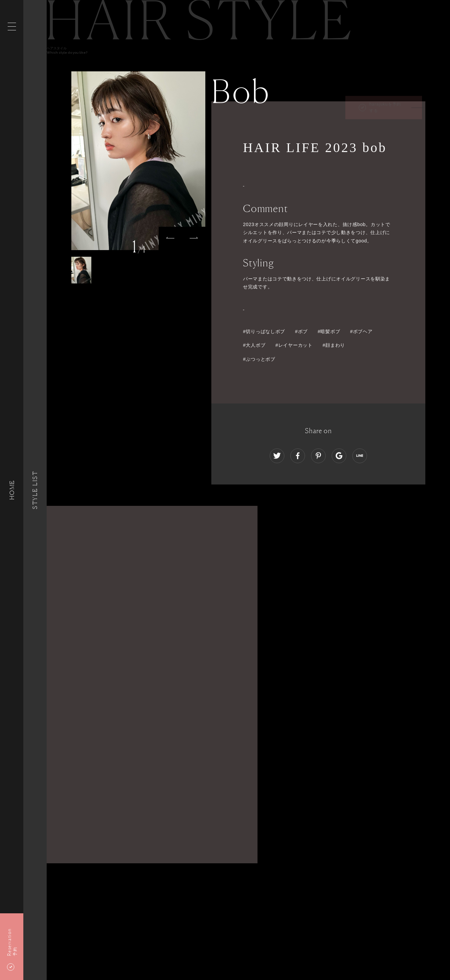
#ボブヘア (361, 331)
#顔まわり (334, 345)
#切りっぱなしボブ (264, 331)
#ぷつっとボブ (259, 359)
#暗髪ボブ (329, 331)
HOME (12, 490)
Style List (35, 490)
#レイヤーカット (294, 345)
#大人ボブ (254, 345)
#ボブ (301, 331)
